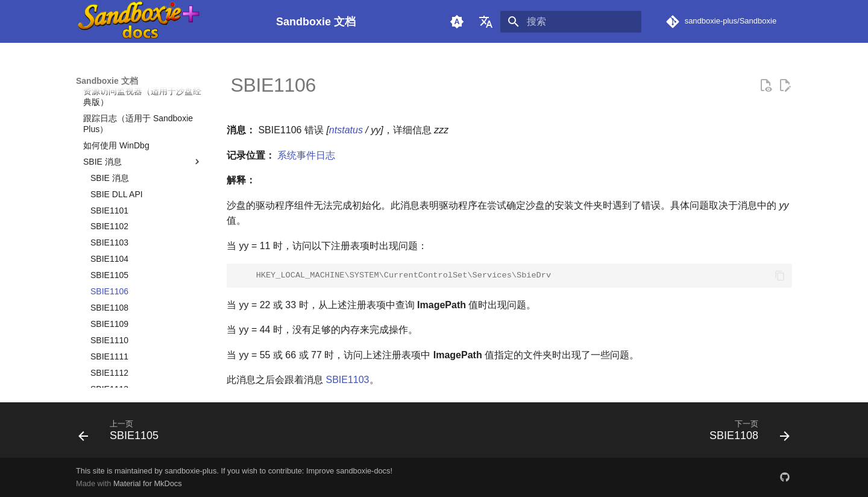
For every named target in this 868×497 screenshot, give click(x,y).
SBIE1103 (347, 380)
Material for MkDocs (148, 483)
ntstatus (346, 130)
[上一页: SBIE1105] (122, 434)
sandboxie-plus (190, 471)
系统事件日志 (306, 155)
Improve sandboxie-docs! (349, 471)
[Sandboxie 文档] (166, 21)
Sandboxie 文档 (107, 81)
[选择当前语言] (486, 22)
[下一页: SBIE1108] (746, 434)
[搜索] (571, 22)
